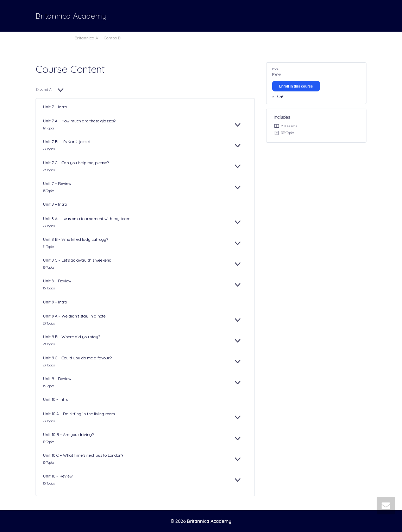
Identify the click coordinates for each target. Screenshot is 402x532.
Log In (281, 96)
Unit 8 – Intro (55, 204)
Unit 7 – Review (57, 184)
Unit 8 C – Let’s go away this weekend (77, 260)
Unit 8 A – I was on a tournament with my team (87, 219)
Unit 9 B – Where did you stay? (71, 337)
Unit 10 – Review (58, 476)
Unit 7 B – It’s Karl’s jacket (67, 142)
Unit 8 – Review (57, 281)
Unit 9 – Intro (55, 302)
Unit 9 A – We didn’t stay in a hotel (75, 316)
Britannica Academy (71, 16)
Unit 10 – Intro (56, 399)
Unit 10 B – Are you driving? (68, 435)
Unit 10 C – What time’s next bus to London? (83, 455)
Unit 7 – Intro (55, 107)
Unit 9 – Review (57, 379)
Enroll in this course (296, 86)
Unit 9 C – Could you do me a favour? (77, 358)
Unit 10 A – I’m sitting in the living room (79, 414)
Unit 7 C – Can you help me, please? (76, 163)
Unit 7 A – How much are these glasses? (79, 121)
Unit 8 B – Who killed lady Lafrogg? (76, 239)
